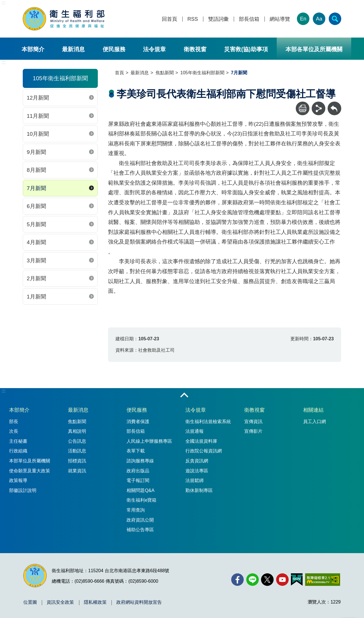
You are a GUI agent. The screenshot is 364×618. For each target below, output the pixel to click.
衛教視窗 (195, 49)
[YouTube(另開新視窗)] (282, 580)
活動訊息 (77, 451)
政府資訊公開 (140, 520)
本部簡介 (33, 49)
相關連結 (313, 410)
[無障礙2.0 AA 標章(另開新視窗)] (323, 580)
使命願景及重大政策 (30, 471)
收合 (184, 395)
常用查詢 (136, 510)
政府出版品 (138, 471)
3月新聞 (36, 260)
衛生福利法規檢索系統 (208, 422)
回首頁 (169, 19)
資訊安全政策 (60, 602)
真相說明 (77, 431)
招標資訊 (77, 461)
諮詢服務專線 (140, 461)
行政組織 (18, 451)
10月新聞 (38, 134)
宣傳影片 (253, 431)
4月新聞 (36, 242)
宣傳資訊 (253, 422)
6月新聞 (36, 206)
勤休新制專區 (199, 490)
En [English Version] (303, 19)
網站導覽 (280, 19)
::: (4, 3)
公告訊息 (77, 441)
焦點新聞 (165, 73)
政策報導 (18, 480)
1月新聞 (36, 297)
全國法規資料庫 (201, 441)
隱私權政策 (95, 602)
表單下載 (136, 451)
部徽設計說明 (23, 490)
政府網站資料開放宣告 (139, 602)
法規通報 (195, 431)
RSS (193, 19)
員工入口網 (315, 422)
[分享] (318, 108)
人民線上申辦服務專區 (149, 441)
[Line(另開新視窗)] (253, 580)
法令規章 (154, 49)
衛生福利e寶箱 (141, 500)
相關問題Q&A (140, 490)
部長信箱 (249, 19)
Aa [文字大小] (319, 19)
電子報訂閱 (138, 480)
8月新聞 (36, 170)
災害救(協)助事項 (246, 49)
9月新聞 (36, 152)
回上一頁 (334, 104)
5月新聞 (36, 224)
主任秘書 (18, 441)
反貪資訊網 (197, 461)
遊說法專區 (197, 471)
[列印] (303, 108)
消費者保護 (138, 422)
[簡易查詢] (335, 19)
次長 (14, 431)
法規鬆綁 (195, 480)
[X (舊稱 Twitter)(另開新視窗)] (267, 580)
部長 (14, 422)
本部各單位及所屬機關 (314, 49)
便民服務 (114, 49)
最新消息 (73, 49)
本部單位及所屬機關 (30, 461)
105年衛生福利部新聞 (202, 73)
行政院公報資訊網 (204, 451)
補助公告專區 (140, 530)
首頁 (119, 73)
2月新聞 (36, 278)
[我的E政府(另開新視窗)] (297, 580)
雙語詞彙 (218, 19)
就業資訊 (77, 471)
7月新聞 (36, 188)
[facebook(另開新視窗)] (237, 580)
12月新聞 (38, 98)
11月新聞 (38, 116)
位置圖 (30, 602)
